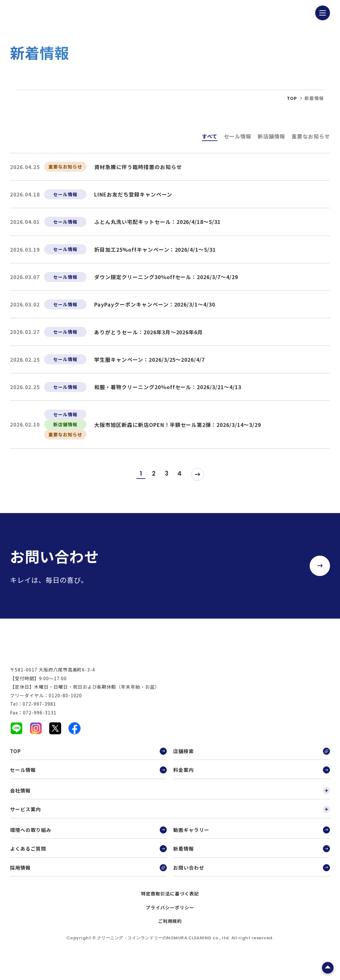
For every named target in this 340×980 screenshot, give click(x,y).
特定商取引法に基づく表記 (170, 909)
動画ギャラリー (252, 845)
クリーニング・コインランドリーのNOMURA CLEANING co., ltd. (164, 953)
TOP (88, 766)
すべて (210, 136)
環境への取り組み (88, 845)
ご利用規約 (170, 936)
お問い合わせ (252, 883)
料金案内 (252, 785)
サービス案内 (170, 824)
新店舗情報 (271, 136)
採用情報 (88, 883)
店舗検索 (252, 766)
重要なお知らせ (311, 136)
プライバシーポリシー (170, 923)
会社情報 (170, 805)
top (292, 98)
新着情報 (252, 864)
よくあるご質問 (88, 864)
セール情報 (238, 136)
